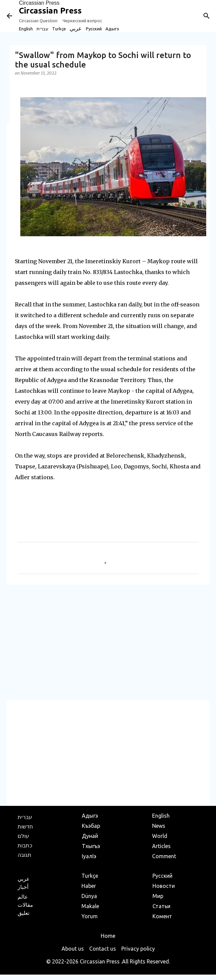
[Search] (207, 16)
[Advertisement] (108, 642)
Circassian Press (39, 3)
